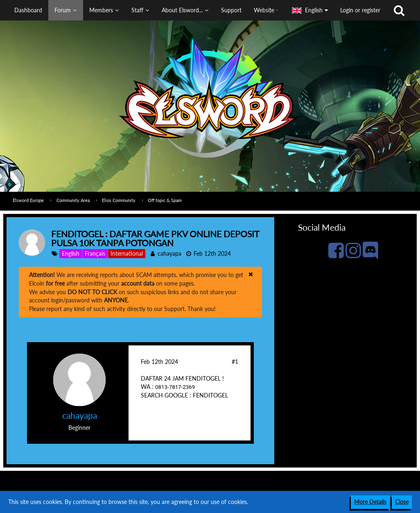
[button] (143, 10)
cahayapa (169, 253)
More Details (370, 502)
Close (402, 502)
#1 (235, 362)
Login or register (360, 10)
